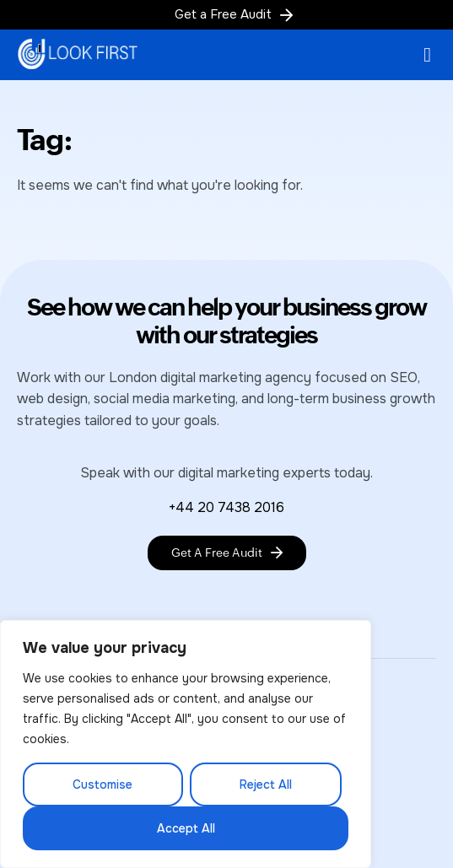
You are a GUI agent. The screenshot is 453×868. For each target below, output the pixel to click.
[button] (427, 55)
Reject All (266, 784)
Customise (102, 784)
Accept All (186, 828)
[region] (186, 744)
